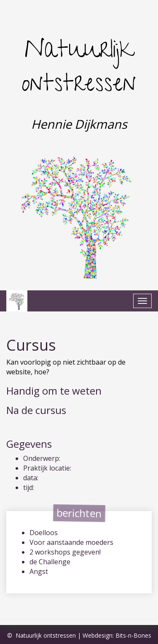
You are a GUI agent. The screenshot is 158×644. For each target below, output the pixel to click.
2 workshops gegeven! (65, 552)
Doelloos (44, 533)
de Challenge (50, 562)
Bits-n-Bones (133, 635)
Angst (39, 571)
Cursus (31, 345)
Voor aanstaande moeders (71, 542)
